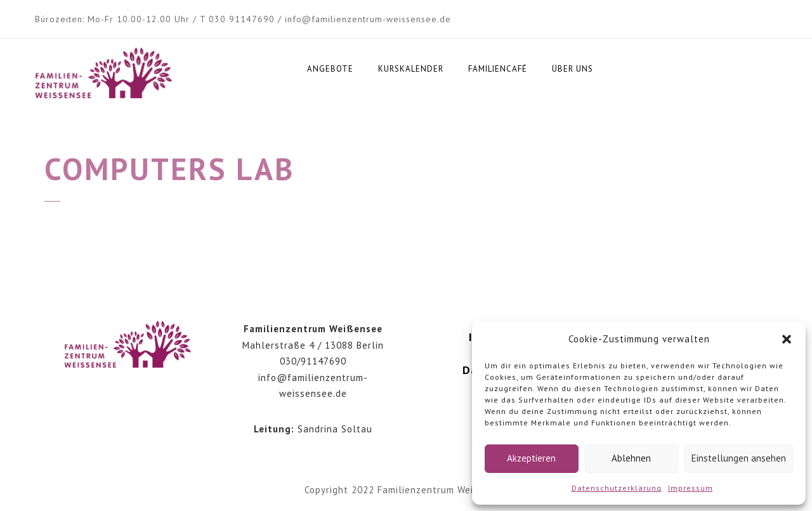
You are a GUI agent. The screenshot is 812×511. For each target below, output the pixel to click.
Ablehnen (631, 458)
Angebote (330, 69)
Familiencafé (498, 69)
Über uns (573, 69)
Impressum (691, 488)
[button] (787, 339)
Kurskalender (411, 69)
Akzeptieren (531, 458)
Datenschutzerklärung (617, 488)
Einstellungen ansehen (739, 458)
